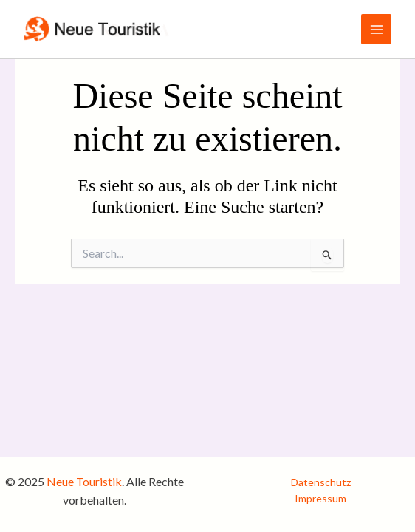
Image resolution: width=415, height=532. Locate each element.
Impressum (320, 498)
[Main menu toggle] (376, 29)
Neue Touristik (84, 481)
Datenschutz (321, 482)
